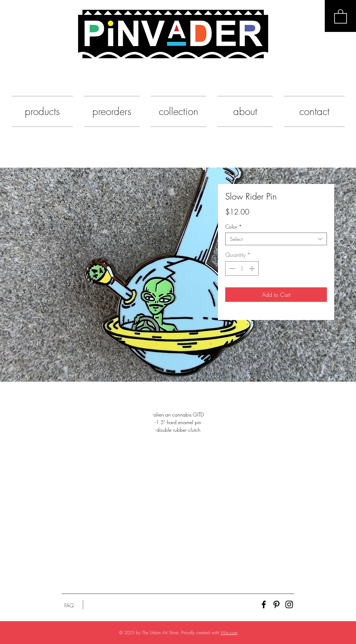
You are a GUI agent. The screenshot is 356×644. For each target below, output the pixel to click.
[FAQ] (69, 606)
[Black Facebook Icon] (264, 604)
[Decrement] (231, 268)
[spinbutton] (242, 268)
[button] (341, 16)
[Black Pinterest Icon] (276, 604)
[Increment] (252, 268)
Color (234, 227)
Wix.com (229, 633)
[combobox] (276, 239)
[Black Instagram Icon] (289, 604)
